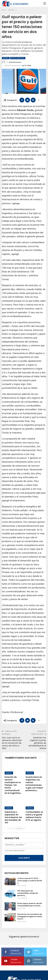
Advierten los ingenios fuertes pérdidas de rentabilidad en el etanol (37, 743)
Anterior (9, 828)
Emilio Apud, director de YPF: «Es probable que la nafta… (30, 905)
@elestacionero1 (30, 937)
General (6, 58)
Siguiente (20, 828)
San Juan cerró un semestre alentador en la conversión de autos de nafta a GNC (12, 743)
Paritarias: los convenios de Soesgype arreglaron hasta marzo (30, 917)
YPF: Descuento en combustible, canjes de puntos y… (28, 893)
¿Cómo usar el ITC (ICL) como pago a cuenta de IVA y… (30, 881)
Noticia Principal (18, 58)
